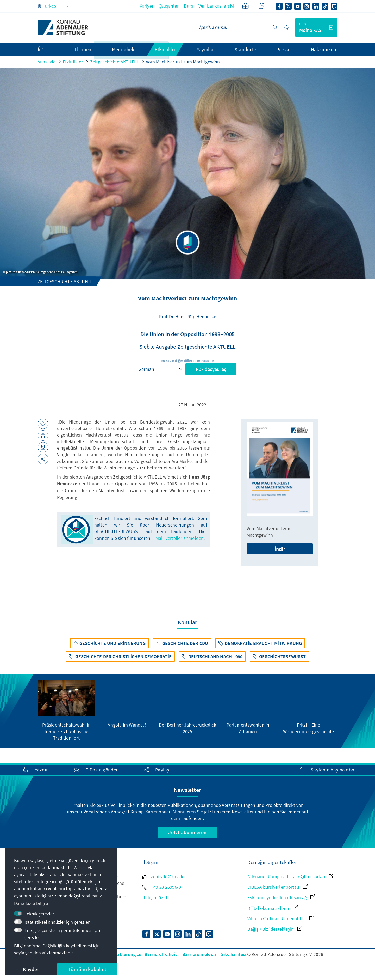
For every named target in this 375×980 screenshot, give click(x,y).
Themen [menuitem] (83, 49)
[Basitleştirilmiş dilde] (245, 6)
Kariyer (146, 6)
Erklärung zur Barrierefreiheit (146, 954)
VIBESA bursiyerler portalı (277, 887)
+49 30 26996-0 (162, 887)
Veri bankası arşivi (216, 6)
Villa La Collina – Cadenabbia (281, 919)
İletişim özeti (155, 897)
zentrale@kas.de (163, 877)
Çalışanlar (169, 6)
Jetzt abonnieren (187, 832)
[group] (66, 711)
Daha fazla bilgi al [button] (32, 903)
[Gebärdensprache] (261, 6)
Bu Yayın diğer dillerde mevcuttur (188, 361)
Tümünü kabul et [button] (87, 969)
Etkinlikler (73, 62)
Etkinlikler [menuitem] (165, 49)
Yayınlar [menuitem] (205, 49)
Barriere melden (199, 954)
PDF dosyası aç (211, 369)
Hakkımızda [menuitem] (324, 49)
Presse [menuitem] (283, 49)
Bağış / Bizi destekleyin (275, 929)
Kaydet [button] (31, 969)
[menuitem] (46, 50)
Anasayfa (47, 62)
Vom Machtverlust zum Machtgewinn (183, 62)
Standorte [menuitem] (245, 49)
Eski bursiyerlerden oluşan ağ (281, 897)
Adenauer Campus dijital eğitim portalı (290, 877)
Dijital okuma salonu (272, 908)
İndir (280, 549)
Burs (189, 6)
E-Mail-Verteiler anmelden (177, 538)
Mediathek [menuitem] (123, 49)
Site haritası (234, 954)
